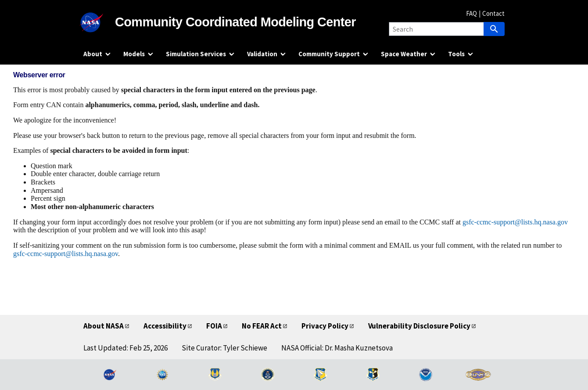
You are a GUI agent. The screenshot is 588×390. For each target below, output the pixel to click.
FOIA (214, 326)
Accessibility (165, 326)
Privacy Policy (325, 326)
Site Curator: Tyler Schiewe (224, 348)
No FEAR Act (262, 326)
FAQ (471, 13)
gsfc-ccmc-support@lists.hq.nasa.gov (515, 222)
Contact (493, 13)
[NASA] (99, 22)
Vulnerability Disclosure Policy (419, 326)
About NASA (104, 326)
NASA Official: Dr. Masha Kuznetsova (337, 348)
